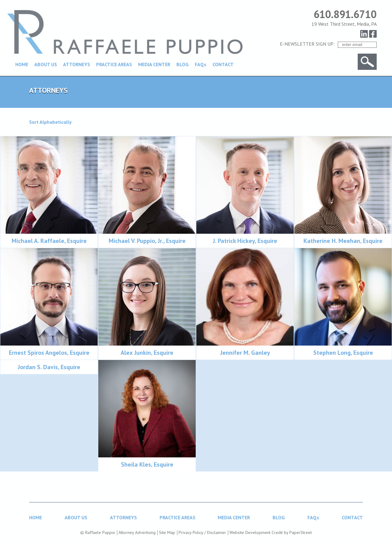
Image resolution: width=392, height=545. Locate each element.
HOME (22, 64)
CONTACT (223, 64)
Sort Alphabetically (50, 122)
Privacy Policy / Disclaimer (202, 532)
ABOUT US (46, 64)
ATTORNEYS (77, 64)
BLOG (183, 64)
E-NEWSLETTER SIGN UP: (307, 44)
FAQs (201, 64)
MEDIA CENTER (154, 64)
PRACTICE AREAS (114, 64)
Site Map (167, 532)
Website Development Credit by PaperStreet (271, 532)
